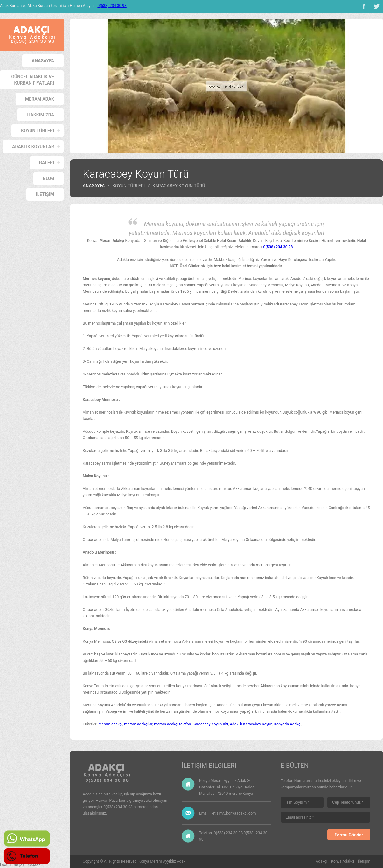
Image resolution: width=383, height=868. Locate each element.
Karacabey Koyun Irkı (210, 724)
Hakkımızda (41, 115)
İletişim (45, 194)
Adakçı (321, 861)
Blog (49, 178)
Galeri (47, 163)
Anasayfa (43, 61)
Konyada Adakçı (288, 724)
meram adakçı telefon (172, 724)
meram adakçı (110, 724)
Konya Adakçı (343, 861)
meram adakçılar (138, 724)
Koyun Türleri (38, 131)
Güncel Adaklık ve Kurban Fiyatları (33, 80)
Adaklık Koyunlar (33, 147)
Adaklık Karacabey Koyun (251, 724)
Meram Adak (40, 99)
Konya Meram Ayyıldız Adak (162, 861)
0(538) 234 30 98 (112, 6)
